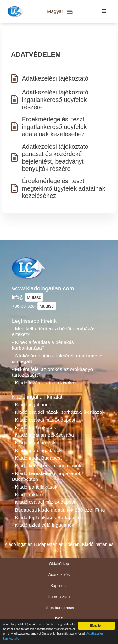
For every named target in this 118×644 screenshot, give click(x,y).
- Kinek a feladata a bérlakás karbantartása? (43, 345)
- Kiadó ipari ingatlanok (37, 450)
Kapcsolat (59, 586)
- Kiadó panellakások (35, 487)
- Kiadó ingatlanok (31, 404)
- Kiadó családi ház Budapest (44, 420)
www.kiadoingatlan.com (43, 288)
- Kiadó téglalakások (34, 427)
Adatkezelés (59, 575)
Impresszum (59, 597)
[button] (60, 11)
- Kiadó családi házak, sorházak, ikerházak (58, 412)
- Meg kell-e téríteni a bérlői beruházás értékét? (54, 332)
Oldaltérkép (59, 564)
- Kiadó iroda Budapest (37, 458)
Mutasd (34, 297)
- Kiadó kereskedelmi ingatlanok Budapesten (47, 476)
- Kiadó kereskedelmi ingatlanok (47, 465)
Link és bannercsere (59, 608)
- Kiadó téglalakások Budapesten (48, 517)
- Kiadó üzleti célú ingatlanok (43, 525)
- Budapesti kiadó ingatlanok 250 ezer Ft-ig (58, 510)
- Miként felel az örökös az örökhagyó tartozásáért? (52, 372)
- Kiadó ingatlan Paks (35, 442)
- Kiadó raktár (27, 494)
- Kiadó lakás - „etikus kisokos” (45, 383)
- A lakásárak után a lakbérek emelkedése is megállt (57, 359)
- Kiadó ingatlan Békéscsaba (43, 435)
